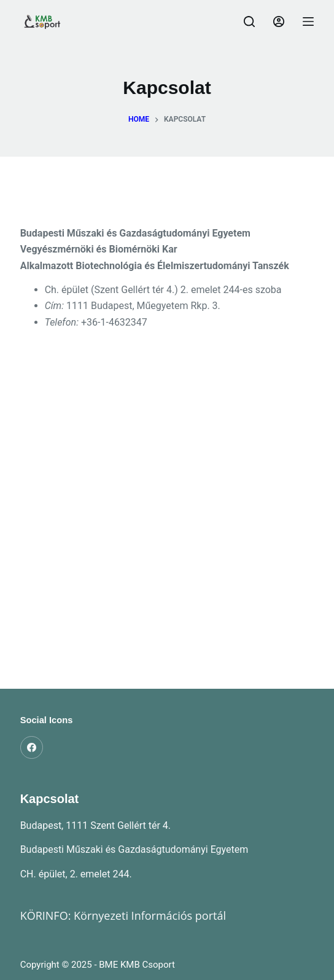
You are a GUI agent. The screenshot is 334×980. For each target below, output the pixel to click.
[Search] (249, 22)
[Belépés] (279, 22)
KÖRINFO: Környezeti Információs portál (123, 915)
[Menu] (308, 22)
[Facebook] (32, 748)
